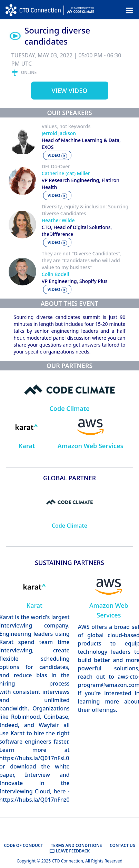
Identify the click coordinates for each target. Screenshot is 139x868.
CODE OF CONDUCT (23, 845)
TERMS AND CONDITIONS (76, 845)
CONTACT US (122, 845)
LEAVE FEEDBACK (69, 851)
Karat (27, 446)
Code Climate (69, 408)
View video (70, 91)
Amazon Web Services (91, 446)
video (57, 155)
